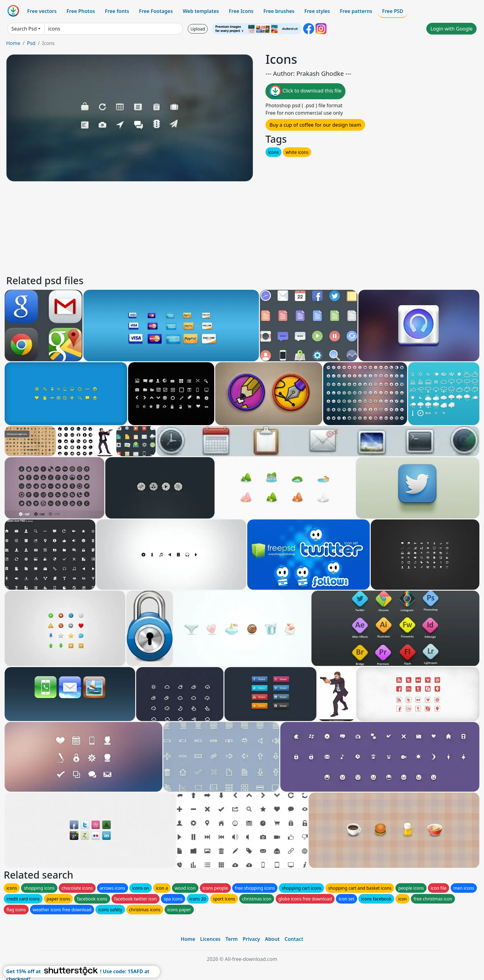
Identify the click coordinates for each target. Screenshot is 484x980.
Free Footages (156, 11)
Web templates (201, 11)
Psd (31, 43)
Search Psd (24, 29)
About (272, 939)
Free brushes (279, 11)
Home (13, 43)
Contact (294, 939)
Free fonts (117, 11)
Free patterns (356, 11)
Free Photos (81, 11)
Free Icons (241, 11)
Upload (198, 29)
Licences (210, 939)
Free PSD (393, 11)
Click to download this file (305, 91)
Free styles (317, 11)
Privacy (251, 939)
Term (232, 939)
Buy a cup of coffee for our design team (315, 125)
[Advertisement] (191, 227)
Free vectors (42, 11)
